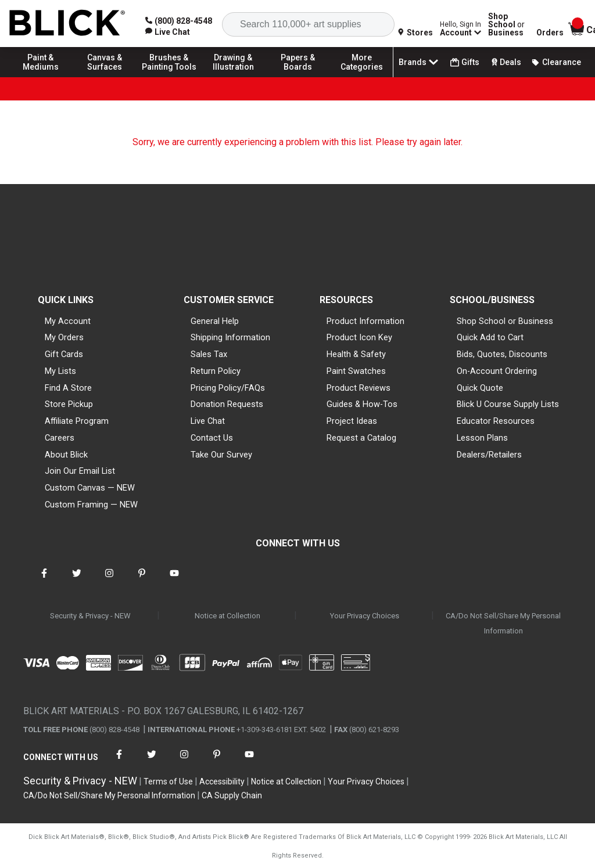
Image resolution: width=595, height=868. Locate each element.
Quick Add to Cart (490, 337)
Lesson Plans (482, 438)
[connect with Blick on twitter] (77, 580)
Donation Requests (227, 404)
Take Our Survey (221, 455)
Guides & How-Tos (362, 404)
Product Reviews (359, 388)
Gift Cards (64, 354)
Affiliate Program (77, 421)
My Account (68, 321)
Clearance (556, 62)
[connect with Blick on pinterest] (142, 580)
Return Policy (216, 371)
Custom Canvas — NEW (90, 488)
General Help (215, 321)
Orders (550, 33)
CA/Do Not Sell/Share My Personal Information (503, 623)
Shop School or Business (505, 321)
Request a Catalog (361, 438)
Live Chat (208, 421)
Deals (505, 62)
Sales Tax (209, 354)
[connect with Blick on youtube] (174, 580)
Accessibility (222, 781)
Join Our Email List (80, 471)
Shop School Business (506, 24)
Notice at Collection (227, 616)
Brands (420, 62)
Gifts (465, 62)
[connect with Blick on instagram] (109, 580)
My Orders (64, 337)
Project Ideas (352, 421)
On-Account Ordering (497, 371)
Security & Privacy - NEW (90, 616)
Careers (60, 438)
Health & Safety (356, 354)
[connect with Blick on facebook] (44, 580)
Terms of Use (168, 781)
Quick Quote (480, 388)
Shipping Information (230, 337)
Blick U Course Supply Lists (508, 404)
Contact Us (212, 438)
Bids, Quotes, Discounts (502, 354)
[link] (168, 32)
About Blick (66, 455)
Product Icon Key (359, 337)
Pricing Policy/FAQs (228, 388)
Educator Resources (496, 421)
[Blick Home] (67, 24)
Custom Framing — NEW (91, 505)
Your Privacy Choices (365, 616)
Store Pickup (69, 404)
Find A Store (68, 388)
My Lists (60, 371)
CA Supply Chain (232, 795)
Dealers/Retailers (489, 455)
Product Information (365, 321)
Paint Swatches (356, 371)
